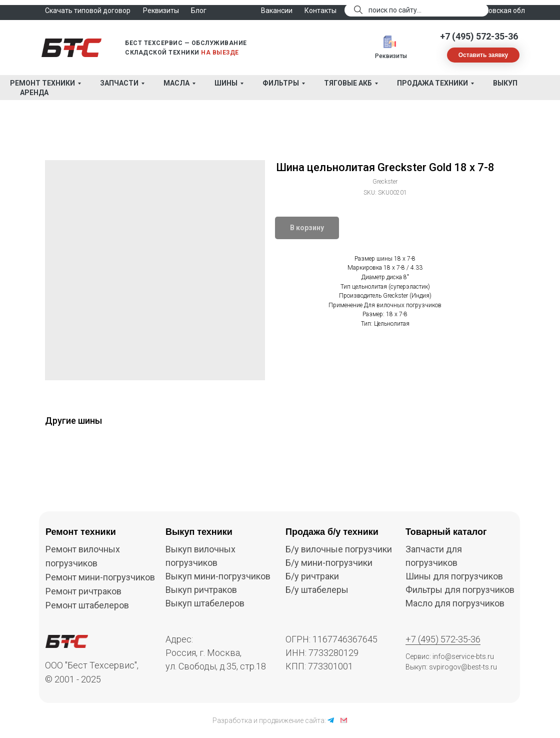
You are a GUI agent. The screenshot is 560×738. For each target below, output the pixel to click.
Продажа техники (432, 83)
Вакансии (277, 11)
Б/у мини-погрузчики (329, 563)
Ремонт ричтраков (83, 591)
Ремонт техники (42, 83)
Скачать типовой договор (88, 11)
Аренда (34, 93)
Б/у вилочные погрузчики (339, 549)
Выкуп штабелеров (205, 603)
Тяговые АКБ (348, 83)
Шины (226, 83)
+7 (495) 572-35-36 (479, 36)
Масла (176, 83)
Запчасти (119, 83)
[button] (483, 55)
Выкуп (505, 83)
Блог (199, 11)
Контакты (320, 11)
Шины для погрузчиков (454, 576)
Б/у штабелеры (317, 590)
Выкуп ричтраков (201, 590)
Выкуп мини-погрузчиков (218, 576)
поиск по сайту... (395, 10)
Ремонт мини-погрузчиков (100, 577)
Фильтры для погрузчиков (460, 590)
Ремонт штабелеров (87, 605)
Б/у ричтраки (312, 576)
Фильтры (281, 83)
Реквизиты (391, 56)
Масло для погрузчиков (455, 603)
